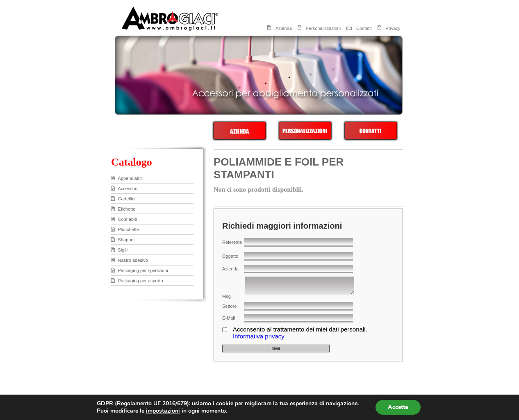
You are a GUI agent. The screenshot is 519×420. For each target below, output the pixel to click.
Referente (232, 242)
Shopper (127, 240)
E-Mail (229, 318)
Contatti (364, 28)
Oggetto (230, 256)
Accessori (128, 188)
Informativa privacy (259, 336)
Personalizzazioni (323, 28)
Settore (229, 306)
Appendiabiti (131, 178)
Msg (226, 296)
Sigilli (123, 250)
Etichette (127, 209)
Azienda (284, 28)
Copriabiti (127, 219)
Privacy (393, 28)
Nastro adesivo (133, 260)
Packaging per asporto (141, 281)
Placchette (129, 229)
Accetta (398, 407)
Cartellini (127, 199)
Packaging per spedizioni (143, 270)
